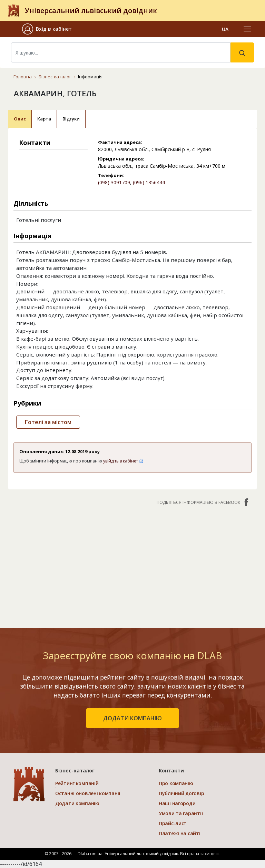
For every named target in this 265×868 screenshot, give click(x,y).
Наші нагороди (177, 803)
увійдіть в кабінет (123, 461)
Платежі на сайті (180, 833)
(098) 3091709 (114, 182)
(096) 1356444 (149, 182)
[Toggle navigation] (247, 29)
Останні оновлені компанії (88, 793)
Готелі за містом (48, 422)
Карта (44, 119)
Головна (23, 77)
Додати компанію (77, 803)
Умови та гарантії (181, 813)
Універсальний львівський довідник (91, 11)
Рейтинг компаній (77, 783)
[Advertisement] (132, 563)
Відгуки (71, 119)
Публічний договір (181, 793)
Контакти (171, 771)
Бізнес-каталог (55, 77)
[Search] (121, 52)
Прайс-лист (173, 823)
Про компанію (176, 783)
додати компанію (132, 718)
